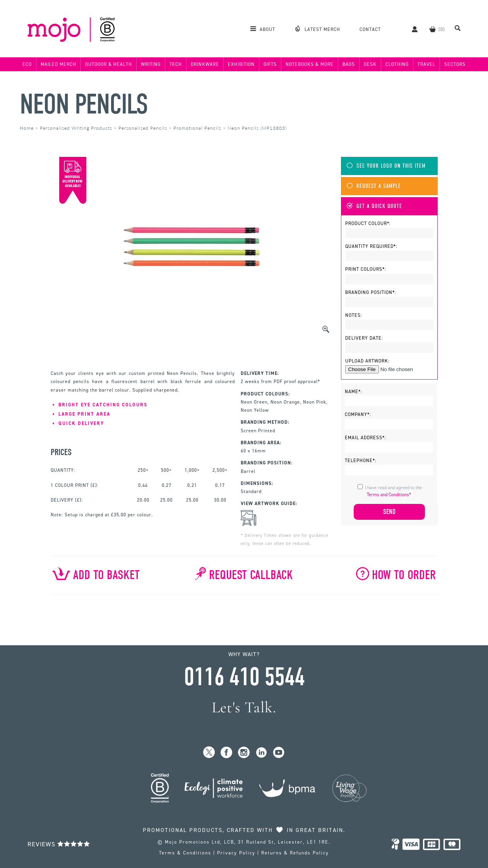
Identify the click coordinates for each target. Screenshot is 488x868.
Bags (349, 64)
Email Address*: (366, 438)
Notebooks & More (310, 64)
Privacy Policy (236, 853)
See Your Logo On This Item (386, 166)
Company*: (358, 414)
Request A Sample (374, 186)
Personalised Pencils (143, 128)
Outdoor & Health (109, 64)
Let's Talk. (244, 707)
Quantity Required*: (371, 246)
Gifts (270, 64)
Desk (370, 64)
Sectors (455, 64)
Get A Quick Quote (374, 206)
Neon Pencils (84, 104)
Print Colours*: (366, 269)
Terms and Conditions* (389, 495)
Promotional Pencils (197, 128)
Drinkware (205, 64)
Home (27, 128)
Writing (151, 64)
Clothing (397, 64)
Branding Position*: (371, 292)
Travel (426, 64)
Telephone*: (361, 461)
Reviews (59, 844)
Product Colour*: (368, 223)
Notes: (354, 315)
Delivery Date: (364, 338)
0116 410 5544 (244, 677)
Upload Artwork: (367, 361)
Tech (176, 64)
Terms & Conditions (185, 853)
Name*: (354, 392)
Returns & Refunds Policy (295, 853)
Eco (27, 64)
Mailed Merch (58, 64)
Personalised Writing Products (76, 128)
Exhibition (241, 64)
